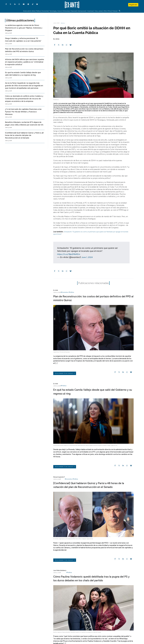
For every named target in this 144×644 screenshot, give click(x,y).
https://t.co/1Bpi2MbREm (70, 254)
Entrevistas (66, 11)
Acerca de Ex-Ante (29, 11)
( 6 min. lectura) (65, 373)
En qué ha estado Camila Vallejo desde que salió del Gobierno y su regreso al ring (92, 391)
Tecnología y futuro (55, 11)
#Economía (64, 292)
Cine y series (98, 11)
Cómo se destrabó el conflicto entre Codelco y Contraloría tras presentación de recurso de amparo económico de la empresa (24, 98)
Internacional (82, 11)
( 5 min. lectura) (65, 467)
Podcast (115, 11)
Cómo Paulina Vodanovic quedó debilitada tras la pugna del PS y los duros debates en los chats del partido (90, 583)
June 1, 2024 (88, 257)
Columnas (90, 11)
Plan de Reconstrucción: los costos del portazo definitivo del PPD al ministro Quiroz (88, 298)
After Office (107, 11)
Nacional (74, 11)
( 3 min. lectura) (65, 564)
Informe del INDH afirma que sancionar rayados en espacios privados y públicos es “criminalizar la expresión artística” (25, 61)
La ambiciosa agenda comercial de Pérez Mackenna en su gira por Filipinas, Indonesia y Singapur (24, 27)
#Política (63, 23)
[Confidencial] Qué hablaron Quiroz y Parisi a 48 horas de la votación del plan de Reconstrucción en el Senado (24, 135)
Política (38, 11)
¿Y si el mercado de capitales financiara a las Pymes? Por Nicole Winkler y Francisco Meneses (23, 111)
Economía (45, 11)
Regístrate (133, 4)
